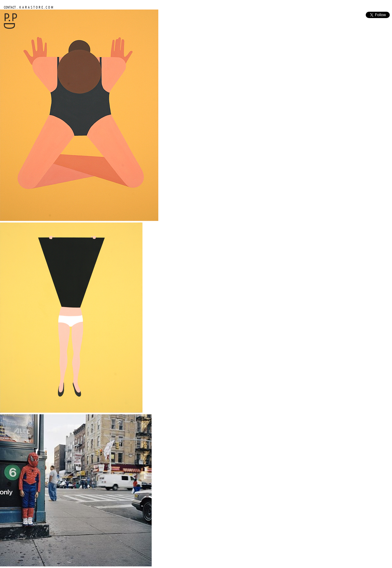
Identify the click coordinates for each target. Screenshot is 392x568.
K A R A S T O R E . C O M (36, 7)
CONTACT (10, 7)
